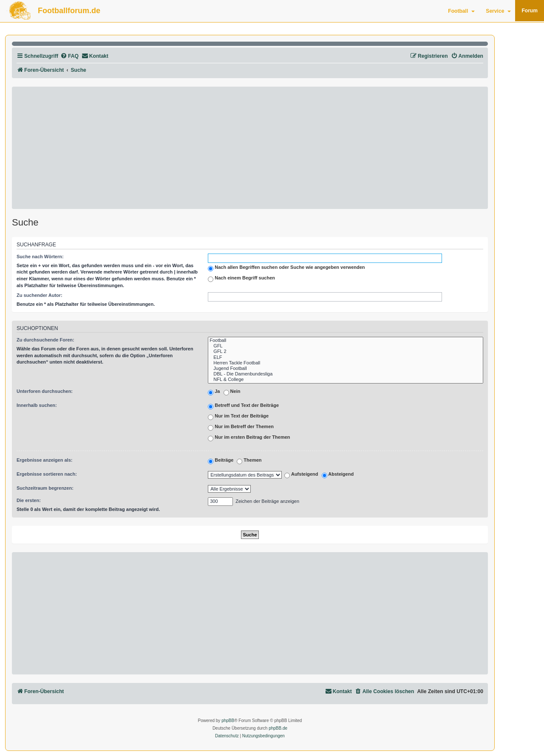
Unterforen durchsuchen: (45, 391)
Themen (249, 461)
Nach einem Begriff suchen (241, 279)
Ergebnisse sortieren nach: (47, 474)
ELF (346, 357)
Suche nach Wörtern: (40, 257)
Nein (232, 392)
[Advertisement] (250, 148)
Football (461, 11)
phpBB (228, 721)
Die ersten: (29, 500)
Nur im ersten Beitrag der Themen (249, 438)
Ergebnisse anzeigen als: (44, 460)
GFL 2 (346, 351)
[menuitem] (69, 56)
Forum (530, 11)
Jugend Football (346, 368)
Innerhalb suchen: (37, 405)
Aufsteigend (301, 475)
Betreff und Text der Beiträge (243, 406)
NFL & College (346, 379)
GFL (346, 346)
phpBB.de (278, 728)
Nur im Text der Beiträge (238, 417)
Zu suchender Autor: (40, 295)
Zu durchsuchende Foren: (45, 340)
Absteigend (338, 475)
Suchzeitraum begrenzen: (45, 488)
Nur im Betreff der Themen (241, 427)
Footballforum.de (69, 11)
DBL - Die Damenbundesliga (346, 374)
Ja (214, 392)
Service (498, 11)
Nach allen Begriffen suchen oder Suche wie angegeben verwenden (286, 268)
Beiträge (221, 461)
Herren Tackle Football (346, 363)
